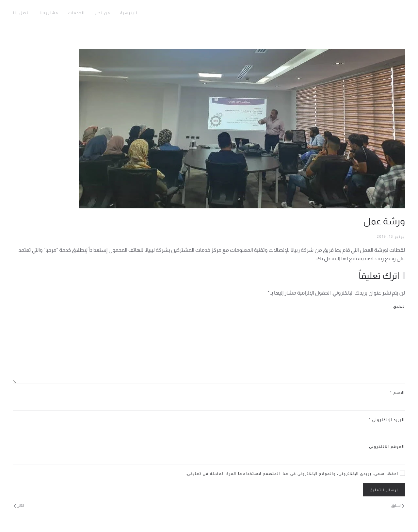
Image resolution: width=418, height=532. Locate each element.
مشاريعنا (49, 13)
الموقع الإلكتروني (387, 446)
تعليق (399, 306)
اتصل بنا (22, 13)
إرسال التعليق (384, 490)
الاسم (397, 393)
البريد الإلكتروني (387, 420)
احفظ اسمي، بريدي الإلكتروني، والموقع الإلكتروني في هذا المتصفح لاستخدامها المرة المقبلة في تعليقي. (295, 473)
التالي (19, 506)
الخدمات (77, 13)
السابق (398, 506)
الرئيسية (129, 13)
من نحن (103, 13)
